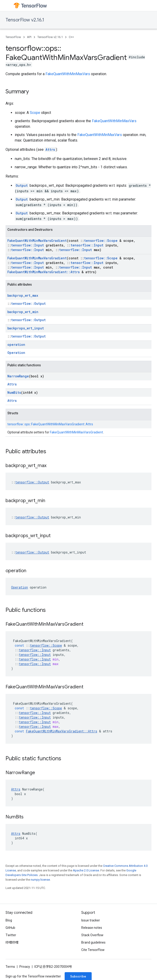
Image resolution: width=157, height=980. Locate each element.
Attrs (50, 150)
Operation (16, 353)
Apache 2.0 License (86, 870)
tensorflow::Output (28, 303)
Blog (9, 920)
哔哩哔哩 (12, 942)
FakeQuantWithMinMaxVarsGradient (37, 241)
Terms (10, 967)
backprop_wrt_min (23, 312)
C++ (71, 37)
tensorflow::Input (27, 245)
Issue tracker (91, 920)
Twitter (11, 935)
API (29, 37)
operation (16, 345)
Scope (35, 113)
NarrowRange (18, 376)
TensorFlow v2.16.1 (25, 20)
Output (22, 185)
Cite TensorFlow (93, 950)
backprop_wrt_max (23, 295)
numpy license (40, 880)
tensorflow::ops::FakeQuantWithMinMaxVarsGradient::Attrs (50, 424)
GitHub (10, 928)
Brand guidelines (93, 942)
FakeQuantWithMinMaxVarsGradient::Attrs (44, 272)
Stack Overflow (92, 935)
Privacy (25, 967)
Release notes (92, 928)
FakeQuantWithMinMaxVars (68, 74)
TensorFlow (13, 37)
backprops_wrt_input (26, 328)
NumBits (14, 392)
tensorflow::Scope (101, 241)
